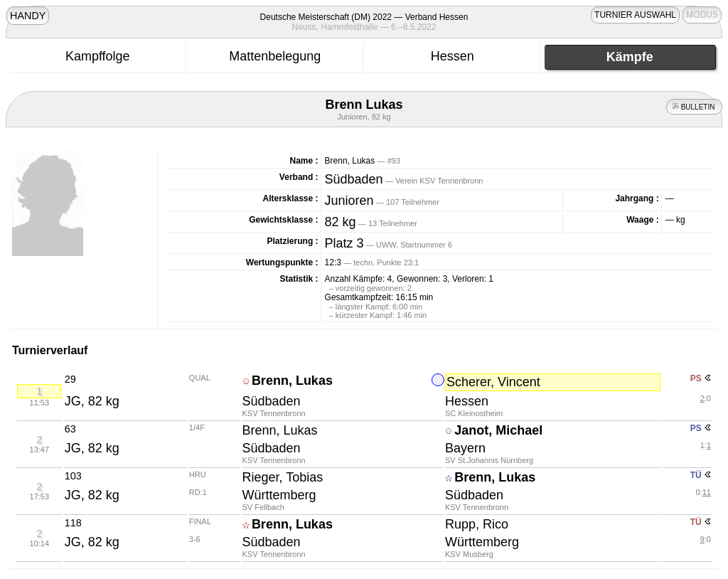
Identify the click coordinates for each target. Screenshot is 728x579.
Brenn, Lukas (292, 381)
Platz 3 (344, 243)
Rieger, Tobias (283, 477)
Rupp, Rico (477, 524)
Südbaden (354, 179)
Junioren (349, 201)
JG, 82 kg (92, 401)
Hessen (467, 401)
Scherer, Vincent (493, 382)
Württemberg (279, 495)
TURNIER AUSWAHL (635, 15)
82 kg (341, 222)
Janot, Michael (498, 430)
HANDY (28, 16)
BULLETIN (694, 107)
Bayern (465, 448)
